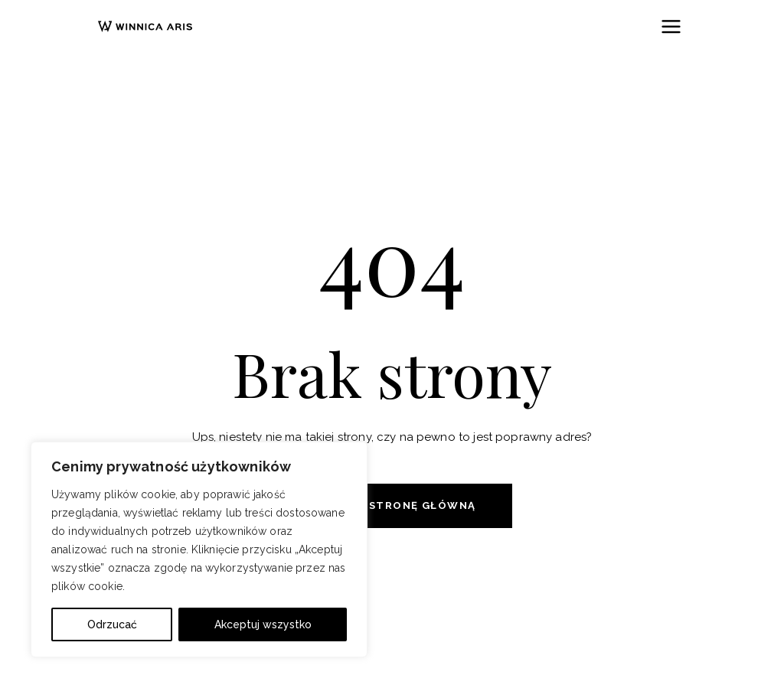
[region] (199, 549)
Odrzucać (112, 624)
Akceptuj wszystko (263, 624)
